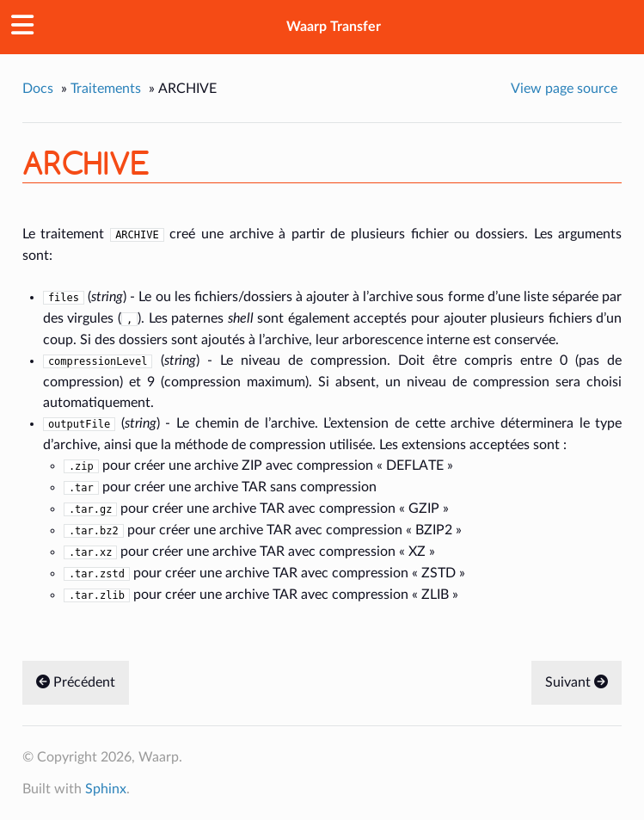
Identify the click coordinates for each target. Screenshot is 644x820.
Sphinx (106, 789)
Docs (38, 89)
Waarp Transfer (334, 27)
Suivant (577, 682)
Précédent (76, 682)
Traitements (106, 89)
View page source (564, 89)
